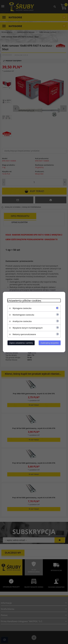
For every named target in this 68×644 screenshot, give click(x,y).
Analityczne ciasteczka (22, 321)
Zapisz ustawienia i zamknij (21, 343)
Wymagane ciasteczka (22, 308)
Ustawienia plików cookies (24, 301)
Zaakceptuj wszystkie (50, 343)
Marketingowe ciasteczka (23, 315)
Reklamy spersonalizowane (24, 334)
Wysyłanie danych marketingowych (28, 328)
